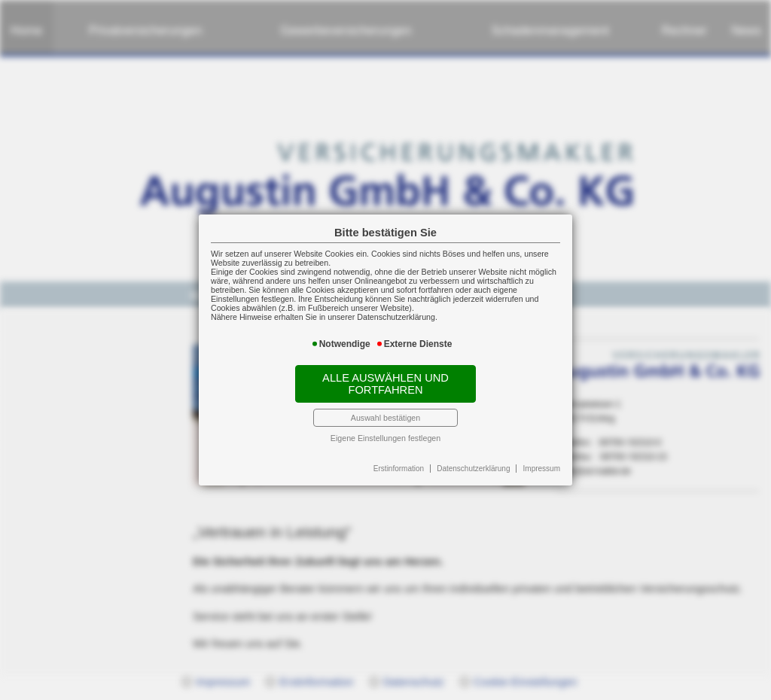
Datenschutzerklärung (473, 469)
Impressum (542, 469)
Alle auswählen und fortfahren (385, 384)
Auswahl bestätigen (385, 418)
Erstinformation (399, 469)
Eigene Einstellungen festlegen (385, 438)
